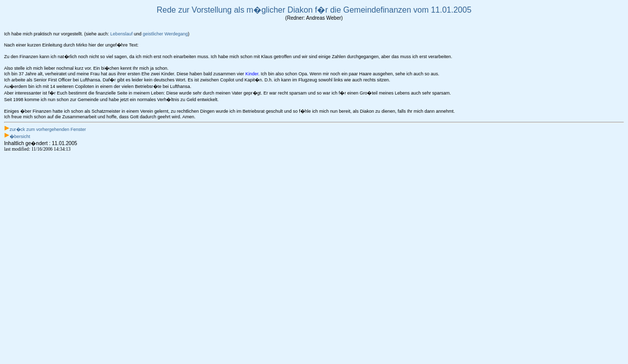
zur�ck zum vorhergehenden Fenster (48, 129)
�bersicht (20, 136)
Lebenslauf (121, 34)
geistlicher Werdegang (165, 34)
